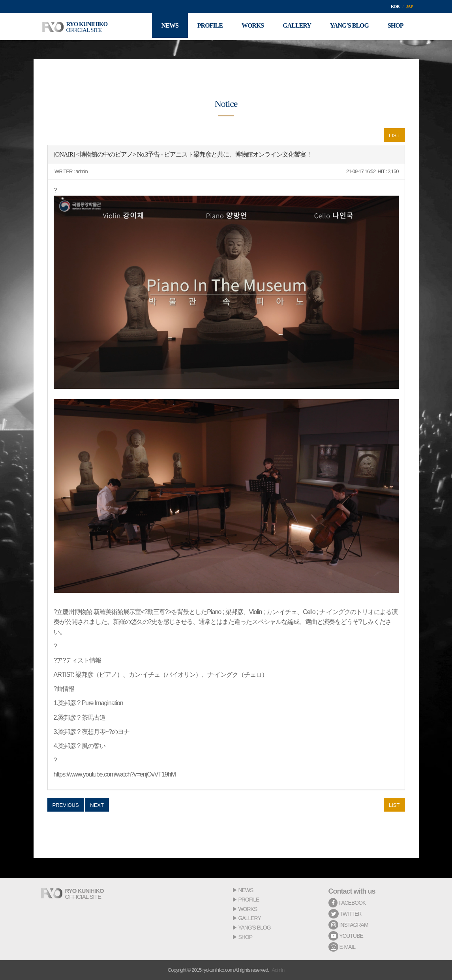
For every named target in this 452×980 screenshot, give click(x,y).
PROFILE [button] (206, 27)
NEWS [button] (166, 27)
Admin (278, 970)
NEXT (97, 805)
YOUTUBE (346, 936)
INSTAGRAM (348, 925)
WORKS (248, 909)
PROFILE (249, 900)
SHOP (245, 937)
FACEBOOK (347, 903)
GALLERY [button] (295, 27)
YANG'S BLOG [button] (348, 27)
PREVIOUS (66, 805)
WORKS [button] (250, 27)
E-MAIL (342, 947)
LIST (394, 135)
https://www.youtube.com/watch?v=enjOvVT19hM (115, 774)
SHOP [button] (395, 27)
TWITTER (345, 914)
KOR (395, 6)
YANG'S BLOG (254, 928)
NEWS (246, 890)
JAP (409, 6)
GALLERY (249, 918)
